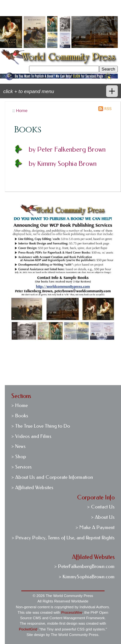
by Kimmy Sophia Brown (63, 164)
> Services (21, 467)
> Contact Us (101, 507)
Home (22, 111)
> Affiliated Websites (32, 488)
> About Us (103, 517)
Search (108, 69)
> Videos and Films (31, 436)
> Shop (19, 457)
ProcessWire (72, 612)
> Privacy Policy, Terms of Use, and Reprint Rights (63, 538)
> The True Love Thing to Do (41, 426)
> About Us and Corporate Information (52, 477)
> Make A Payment (95, 527)
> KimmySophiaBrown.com (87, 577)
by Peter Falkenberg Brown (67, 149)
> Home (20, 405)
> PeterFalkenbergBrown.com (84, 566)
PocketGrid (28, 629)
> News (18, 446)
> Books (20, 416)
